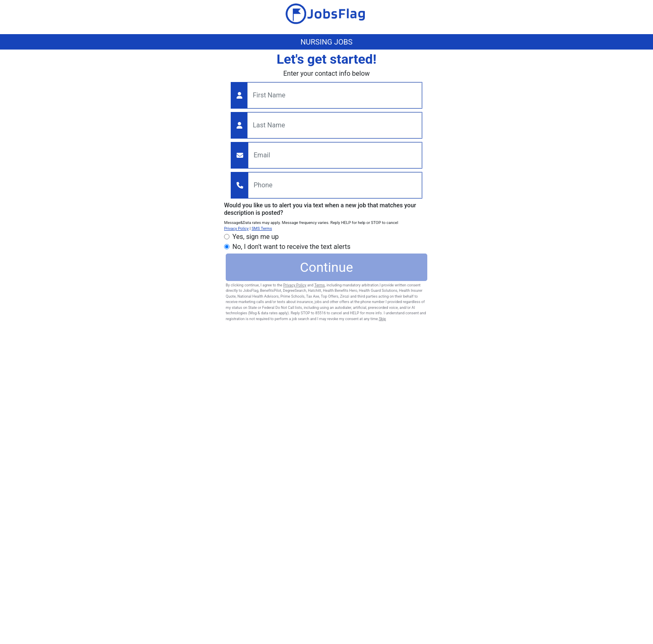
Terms (320, 285)
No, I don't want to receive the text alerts (291, 247)
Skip (383, 319)
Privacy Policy (236, 228)
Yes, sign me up (255, 237)
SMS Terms (262, 228)
